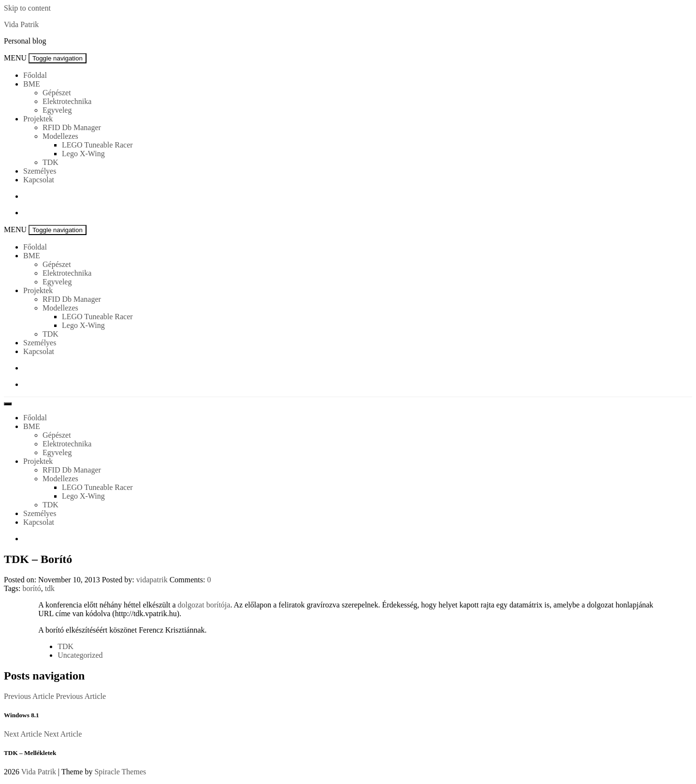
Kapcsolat (39, 180)
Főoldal (35, 75)
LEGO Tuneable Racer (97, 145)
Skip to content (27, 8)
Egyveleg (57, 110)
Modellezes (60, 136)
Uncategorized (80, 655)
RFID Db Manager (72, 127)
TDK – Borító (38, 559)
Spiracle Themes (120, 772)
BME (32, 84)
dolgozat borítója (204, 605)
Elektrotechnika (67, 101)
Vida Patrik (21, 24)
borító (31, 588)
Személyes (40, 171)
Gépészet (57, 93)
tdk (50, 588)
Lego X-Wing (83, 154)
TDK (51, 162)
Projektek (38, 119)
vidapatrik (152, 580)
